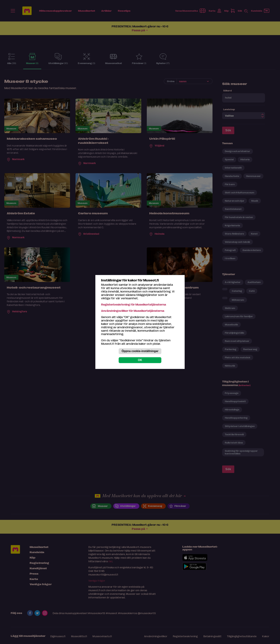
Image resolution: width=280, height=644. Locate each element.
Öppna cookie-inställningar (140, 351)
